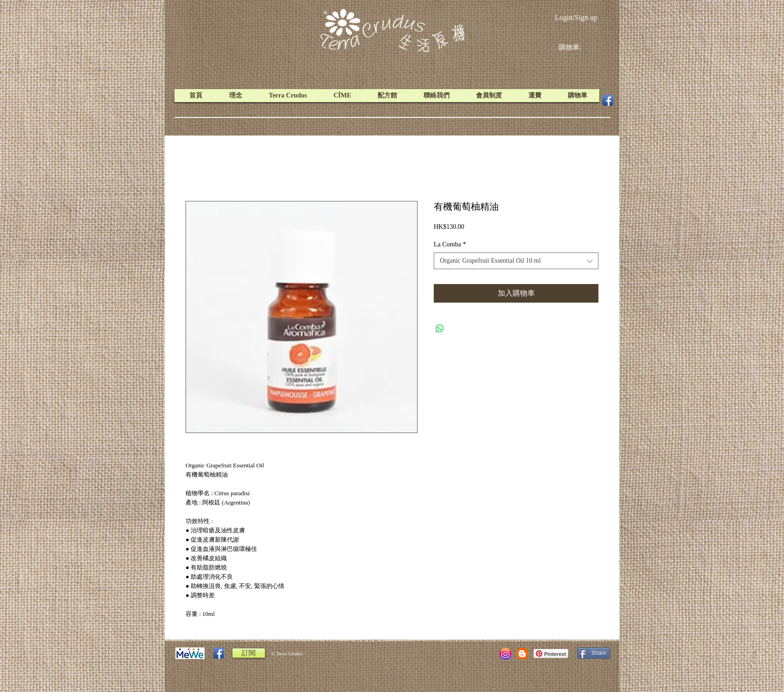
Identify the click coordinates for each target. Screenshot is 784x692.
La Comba (450, 244)
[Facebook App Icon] (608, 100)
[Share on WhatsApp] (440, 329)
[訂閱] (249, 653)
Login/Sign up (576, 17)
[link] (577, 47)
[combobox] (516, 261)
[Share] (594, 653)
